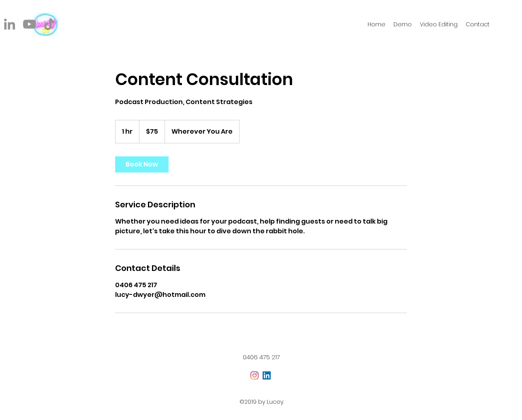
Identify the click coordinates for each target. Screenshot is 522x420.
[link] (142, 164)
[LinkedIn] (10, 24)
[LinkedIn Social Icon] (267, 375)
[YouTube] (29, 24)
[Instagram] (255, 375)
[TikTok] (49, 24)
